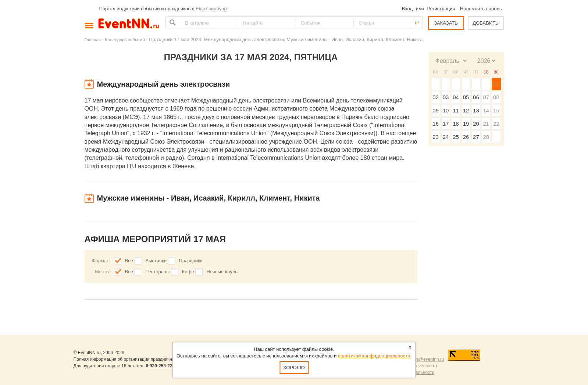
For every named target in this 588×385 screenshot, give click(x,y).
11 (456, 110)
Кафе (188, 272)
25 (456, 137)
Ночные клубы (222, 272)
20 (476, 124)
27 (476, 137)
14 (486, 110)
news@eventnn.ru (426, 359)
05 (466, 97)
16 (436, 124)
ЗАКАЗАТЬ (446, 23)
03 (446, 97)
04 (456, 97)
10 (446, 110)
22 (496, 124)
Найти (172, 23)
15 (496, 110)
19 (466, 124)
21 (486, 124)
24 (446, 137)
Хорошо (294, 368)
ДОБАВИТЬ (485, 23)
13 (476, 110)
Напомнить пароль (481, 9)
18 (456, 124)
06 (476, 97)
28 (486, 137)
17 (446, 124)
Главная (93, 39)
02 (436, 97)
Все (129, 261)
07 (486, 97)
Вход (407, 9)
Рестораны (158, 272)
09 (436, 110)
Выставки (156, 261)
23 (436, 137)
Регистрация (441, 9)
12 (466, 110)
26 (466, 137)
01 (496, 84)
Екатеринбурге (212, 9)
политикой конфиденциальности (374, 356)
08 (496, 97)
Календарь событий (125, 39)
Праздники (191, 261)
